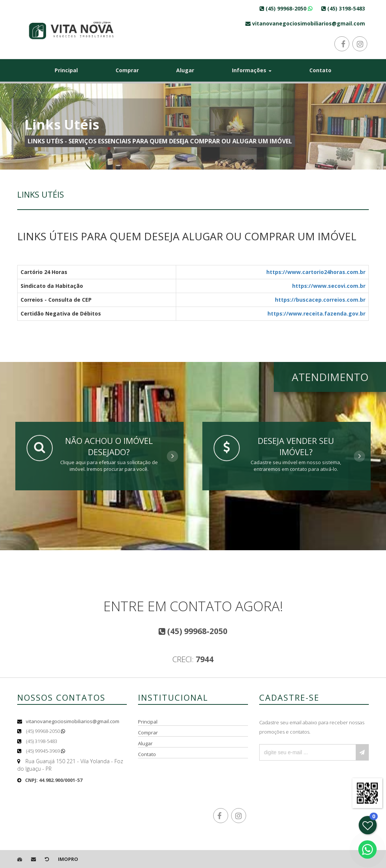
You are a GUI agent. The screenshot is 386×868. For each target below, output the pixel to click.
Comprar (127, 70)
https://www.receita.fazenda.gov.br (316, 313)
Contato (320, 70)
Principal (66, 70)
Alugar (185, 70)
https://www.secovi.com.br (329, 286)
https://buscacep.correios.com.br (320, 300)
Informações (252, 70)
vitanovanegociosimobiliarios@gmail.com (73, 721)
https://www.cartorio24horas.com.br (316, 272)
